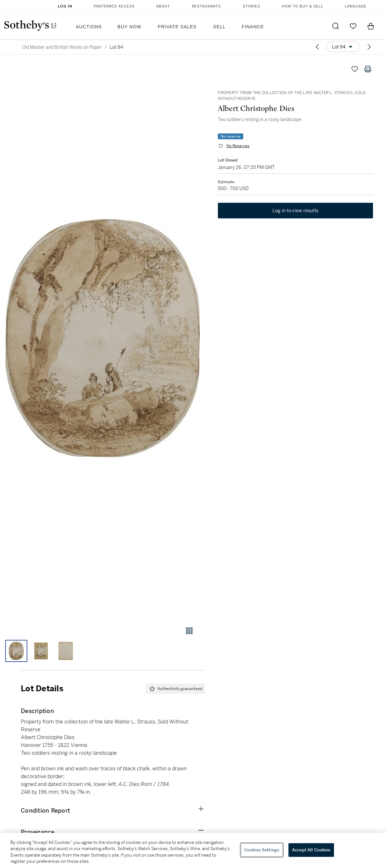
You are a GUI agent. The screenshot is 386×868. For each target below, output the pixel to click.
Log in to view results (296, 211)
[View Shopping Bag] (371, 26)
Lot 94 (116, 47)
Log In (65, 6)
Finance (253, 27)
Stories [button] (252, 6)
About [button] (163, 6)
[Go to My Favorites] (353, 26)
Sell (219, 27)
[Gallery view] (189, 631)
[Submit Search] (336, 26)
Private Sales (177, 27)
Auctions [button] (89, 27)
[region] (193, 850)
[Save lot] (355, 69)
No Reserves (238, 146)
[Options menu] (343, 47)
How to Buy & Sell (303, 6)
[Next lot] (369, 47)
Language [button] (356, 6)
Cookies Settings (262, 850)
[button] (102, 338)
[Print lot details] (368, 69)
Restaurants (206, 6)
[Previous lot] (317, 47)
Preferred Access (114, 6)
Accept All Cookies (311, 850)
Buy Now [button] (129, 27)
